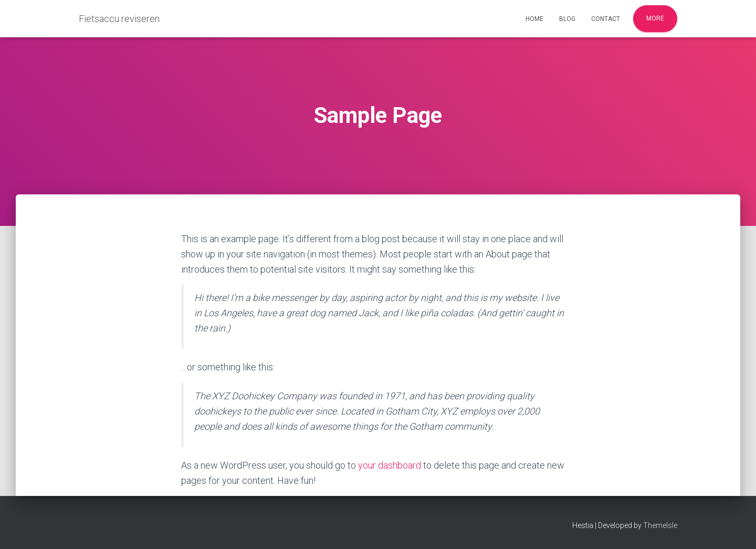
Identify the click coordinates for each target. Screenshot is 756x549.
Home (534, 19)
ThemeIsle (660, 525)
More (655, 18)
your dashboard (390, 465)
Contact (606, 19)
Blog (567, 19)
